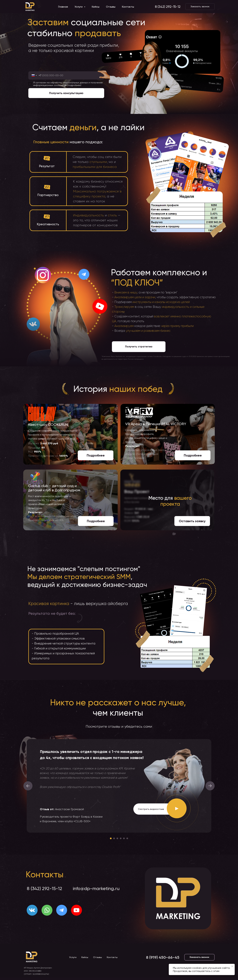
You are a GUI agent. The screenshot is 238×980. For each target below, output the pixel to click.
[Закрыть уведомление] (232, 966)
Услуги (73, 957)
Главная (63, 7)
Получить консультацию (66, 93)
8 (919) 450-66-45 (163, 957)
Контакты (128, 7)
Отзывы (111, 7)
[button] (200, 7)
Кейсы (96, 7)
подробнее (74, 85)
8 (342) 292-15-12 (168, 7)
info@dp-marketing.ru (96, 888)
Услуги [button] (79, 7)
